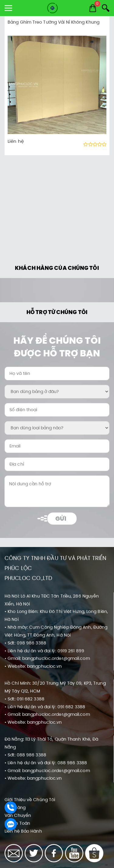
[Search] (106, 8)
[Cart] (93, 8)
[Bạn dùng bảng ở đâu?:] (57, 392)
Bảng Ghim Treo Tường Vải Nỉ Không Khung (54, 22)
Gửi (61, 519)
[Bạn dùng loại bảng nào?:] (57, 428)
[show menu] (8, 8)
